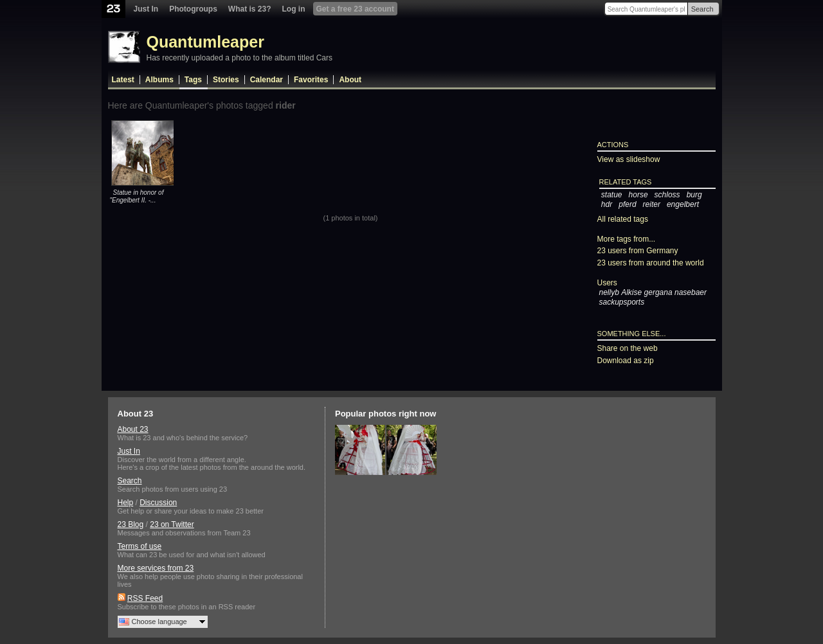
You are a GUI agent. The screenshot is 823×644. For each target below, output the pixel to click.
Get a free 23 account (355, 9)
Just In (146, 9)
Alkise (631, 292)
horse (638, 195)
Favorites (311, 80)
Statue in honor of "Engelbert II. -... (137, 196)
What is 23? (250, 9)
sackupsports (622, 302)
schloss (667, 195)
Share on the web (628, 348)
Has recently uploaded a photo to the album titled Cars (240, 58)
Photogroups (193, 9)
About (350, 80)
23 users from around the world (651, 263)
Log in (294, 9)
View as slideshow (629, 159)
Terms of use (140, 546)
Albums (159, 80)
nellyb (609, 292)
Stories (226, 80)
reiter (652, 204)
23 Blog (131, 524)
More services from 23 (156, 568)
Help (126, 503)
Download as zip (626, 361)
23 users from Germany (638, 251)
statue (612, 195)
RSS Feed (145, 598)
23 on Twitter (172, 524)
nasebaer (691, 292)
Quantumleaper (205, 42)
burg (694, 195)
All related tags (623, 219)
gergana (658, 292)
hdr (607, 204)
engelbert (683, 204)
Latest (123, 80)
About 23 (133, 429)
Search (702, 9)
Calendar (267, 80)
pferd (627, 204)
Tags (193, 80)
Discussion (158, 503)
